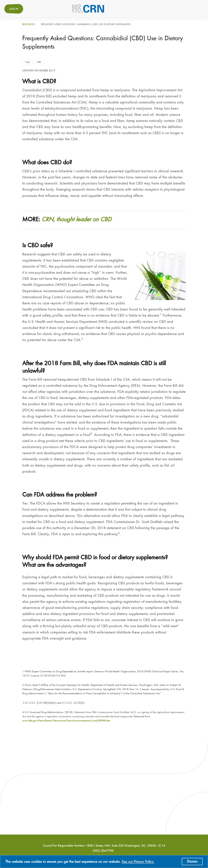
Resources (28, 24)
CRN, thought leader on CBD (76, 220)
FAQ (27, 62)
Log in (14, 9)
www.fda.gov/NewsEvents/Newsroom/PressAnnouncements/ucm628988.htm (66, 721)
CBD (39, 62)
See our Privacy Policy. (138, 862)
